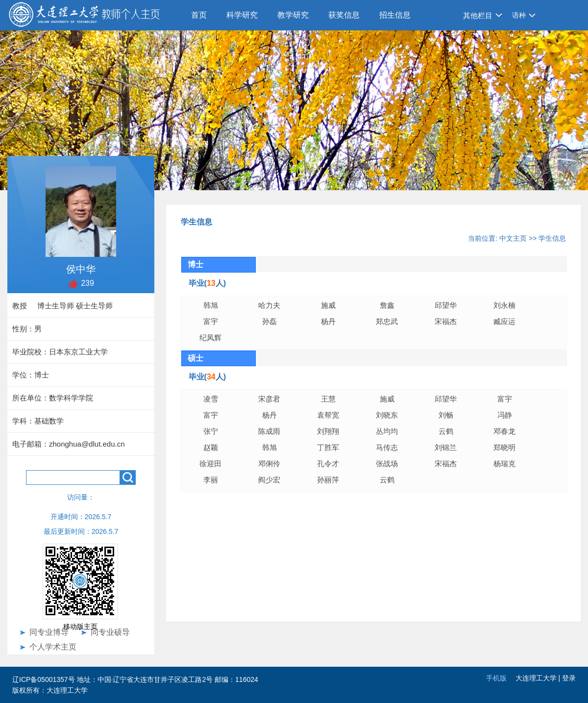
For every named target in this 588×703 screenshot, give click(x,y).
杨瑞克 (504, 464)
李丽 (211, 480)
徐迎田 (210, 464)
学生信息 (552, 238)
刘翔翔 (328, 431)
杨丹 (328, 321)
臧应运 (504, 321)
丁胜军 (328, 447)
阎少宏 (269, 480)
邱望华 (446, 305)
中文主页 (513, 238)
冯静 (505, 415)
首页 (199, 15)
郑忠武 (392, 321)
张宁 (211, 431)
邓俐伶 (269, 464)
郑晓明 (504, 447)
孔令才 (328, 464)
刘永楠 (504, 305)
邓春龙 (504, 431)
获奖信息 (344, 15)
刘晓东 (387, 415)
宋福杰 (446, 321)
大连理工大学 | (539, 678)
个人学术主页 (53, 647)
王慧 (328, 399)
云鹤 (446, 431)
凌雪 (211, 399)
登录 (569, 678)
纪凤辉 (210, 338)
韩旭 (211, 305)
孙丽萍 (328, 480)
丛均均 (387, 431)
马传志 (387, 447)
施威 (328, 305)
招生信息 (395, 15)
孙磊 (269, 321)
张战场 (387, 464)
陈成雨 (269, 431)
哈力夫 (269, 305)
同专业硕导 (110, 632)
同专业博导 (49, 632)
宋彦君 (269, 399)
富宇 (211, 321)
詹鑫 (387, 305)
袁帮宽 (328, 415)
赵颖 (211, 447)
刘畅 (446, 415)
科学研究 (242, 15)
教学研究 (293, 15)
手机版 (496, 678)
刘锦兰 (446, 447)
